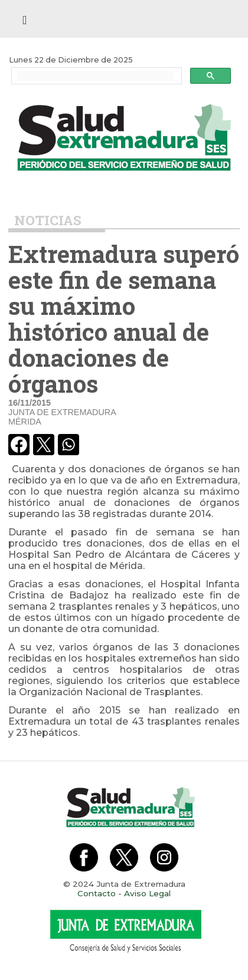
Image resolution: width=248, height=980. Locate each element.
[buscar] (95, 76)
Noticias (48, 220)
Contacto (97, 893)
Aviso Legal (147, 893)
